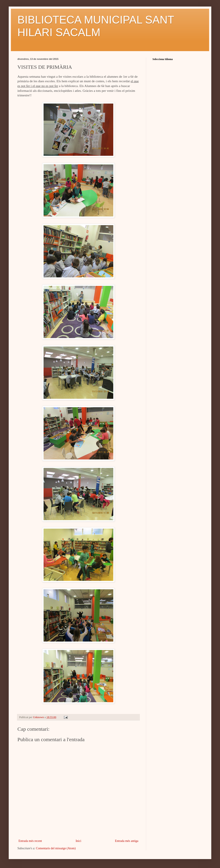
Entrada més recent (30, 841)
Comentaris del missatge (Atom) (56, 848)
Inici (78, 841)
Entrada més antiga (127, 841)
